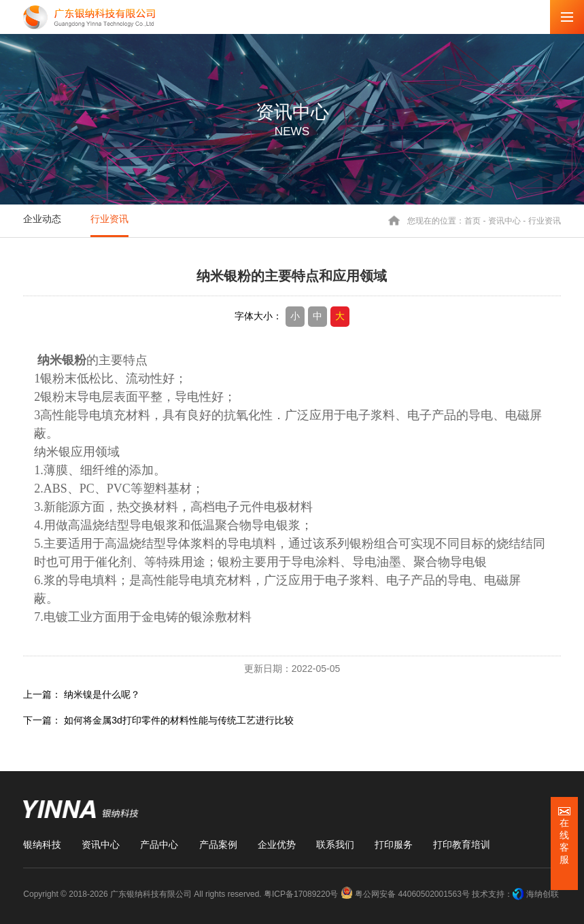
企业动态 (42, 219)
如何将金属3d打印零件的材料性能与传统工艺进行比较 (179, 720)
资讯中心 (504, 220)
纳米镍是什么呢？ (102, 694)
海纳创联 (543, 894)
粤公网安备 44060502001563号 (406, 894)
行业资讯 (109, 219)
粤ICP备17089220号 (301, 894)
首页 (473, 220)
